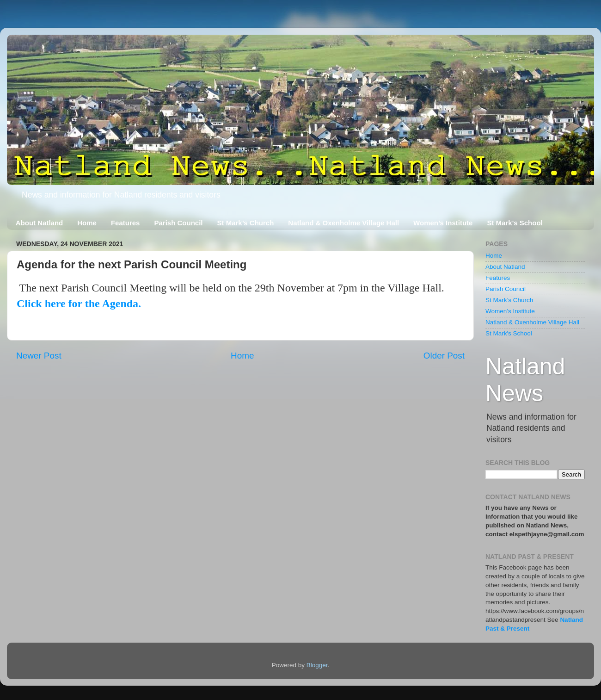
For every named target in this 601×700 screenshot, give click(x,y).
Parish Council (178, 223)
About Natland (40, 223)
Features (126, 223)
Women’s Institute (443, 223)
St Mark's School (515, 223)
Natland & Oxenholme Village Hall (343, 223)
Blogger (317, 665)
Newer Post (39, 356)
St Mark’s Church (246, 223)
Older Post (444, 356)
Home (87, 223)
